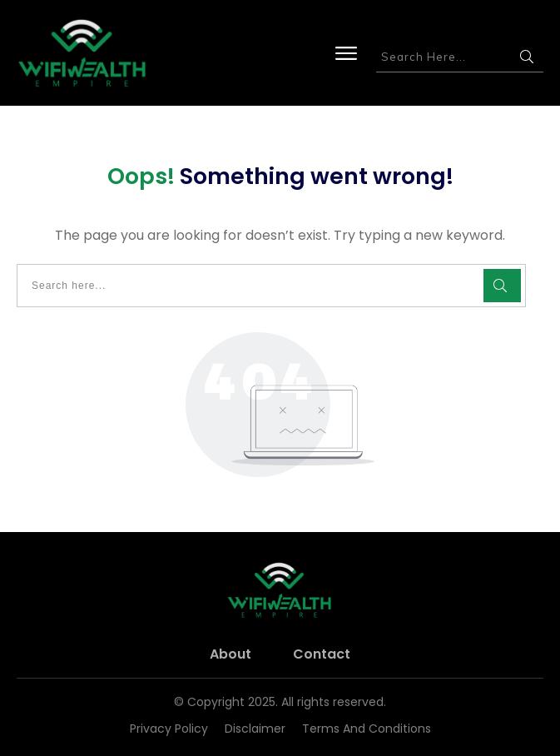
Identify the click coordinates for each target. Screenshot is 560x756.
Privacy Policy (169, 729)
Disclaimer (255, 729)
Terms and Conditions (367, 729)
